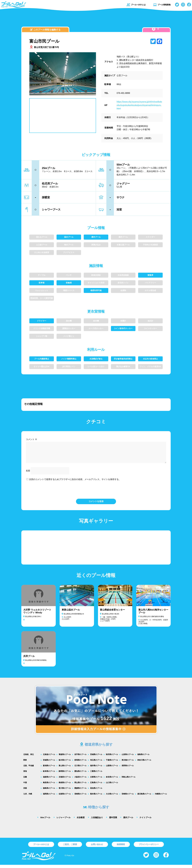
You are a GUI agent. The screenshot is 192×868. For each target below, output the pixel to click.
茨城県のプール (49, 763)
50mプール (45, 821)
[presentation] (96, 493)
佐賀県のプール (65, 797)
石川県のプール (80, 769)
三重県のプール (96, 774)
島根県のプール (65, 786)
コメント (31, 439)
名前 (28, 474)
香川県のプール (65, 791)
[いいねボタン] (154, 29)
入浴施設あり (97, 821)
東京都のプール (128, 763)
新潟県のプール (49, 769)
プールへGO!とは (136, 5)
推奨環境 (121, 848)
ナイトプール (145, 821)
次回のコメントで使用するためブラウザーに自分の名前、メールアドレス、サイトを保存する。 (75, 483)
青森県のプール (65, 758)
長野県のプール (128, 769)
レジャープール (64, 821)
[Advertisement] (96, 19)
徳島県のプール (49, 791)
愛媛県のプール (80, 791)
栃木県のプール (65, 763)
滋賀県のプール (49, 780)
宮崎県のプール (128, 797)
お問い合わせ (97, 848)
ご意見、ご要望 (70, 848)
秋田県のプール (112, 758)
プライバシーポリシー (149, 848)
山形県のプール (128, 758)
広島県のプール (96, 786)
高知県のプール (96, 791)
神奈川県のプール (144, 763)
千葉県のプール (112, 763)
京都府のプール (65, 780)
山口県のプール (112, 786)
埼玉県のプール (96, 763)
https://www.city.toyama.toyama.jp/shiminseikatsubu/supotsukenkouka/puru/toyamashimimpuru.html (139, 105)
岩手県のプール (80, 758)
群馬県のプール (80, 763)
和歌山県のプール (129, 780)
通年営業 (113, 821)
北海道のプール (49, 758)
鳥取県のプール (49, 786)
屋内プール (128, 821)
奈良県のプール (112, 780)
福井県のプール (96, 769)
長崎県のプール (80, 797)
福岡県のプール (49, 797)
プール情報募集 (162, 5)
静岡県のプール (65, 774)
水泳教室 (81, 821)
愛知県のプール (80, 774)
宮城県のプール (96, 758)
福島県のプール (143, 758)
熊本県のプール (96, 797)
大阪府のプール (80, 780)
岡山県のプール (80, 786)
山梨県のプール (112, 769)
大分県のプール (112, 797)
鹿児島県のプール (144, 797)
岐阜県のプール (49, 774)
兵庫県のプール (96, 780)
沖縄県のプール (161, 797)
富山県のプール (65, 769)
